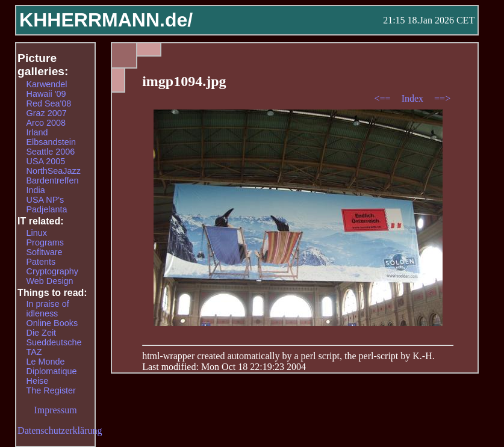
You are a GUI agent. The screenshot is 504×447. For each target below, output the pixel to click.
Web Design (50, 281)
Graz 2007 (47, 113)
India (36, 190)
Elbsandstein (51, 142)
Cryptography (52, 271)
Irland (37, 132)
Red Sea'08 (49, 103)
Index (414, 98)
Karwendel (47, 84)
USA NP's (45, 200)
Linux (37, 233)
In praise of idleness (48, 309)
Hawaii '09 (46, 94)
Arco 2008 (46, 123)
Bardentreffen (53, 180)
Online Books (52, 323)
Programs (45, 242)
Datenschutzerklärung (60, 430)
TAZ (34, 352)
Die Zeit (42, 333)
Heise (38, 381)
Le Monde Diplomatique (52, 366)
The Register (51, 390)
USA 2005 (46, 161)
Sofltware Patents (45, 257)
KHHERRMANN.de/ (106, 20)
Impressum (56, 410)
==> (442, 98)
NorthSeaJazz (54, 171)
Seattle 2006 (51, 152)
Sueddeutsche (54, 342)
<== (384, 98)
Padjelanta (47, 209)
